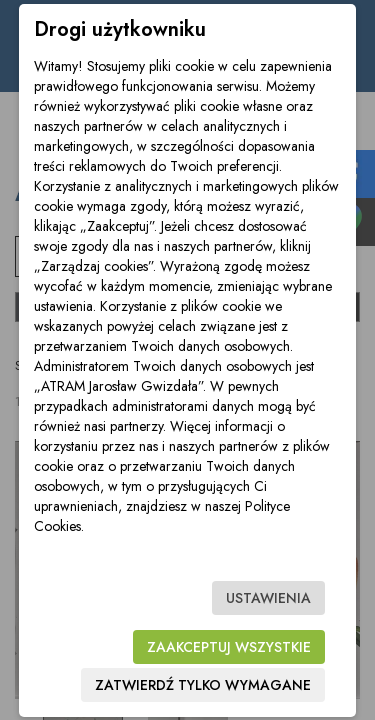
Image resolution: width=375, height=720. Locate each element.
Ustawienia (268, 598)
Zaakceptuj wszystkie (229, 647)
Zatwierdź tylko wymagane (203, 685)
